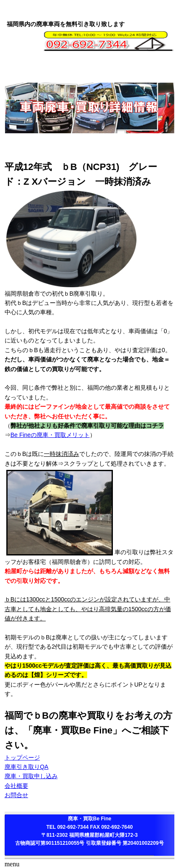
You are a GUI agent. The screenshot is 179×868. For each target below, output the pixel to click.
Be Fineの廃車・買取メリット (50, 435)
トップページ (22, 757)
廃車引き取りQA (27, 767)
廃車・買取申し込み (31, 776)
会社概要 (16, 786)
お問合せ (16, 795)
